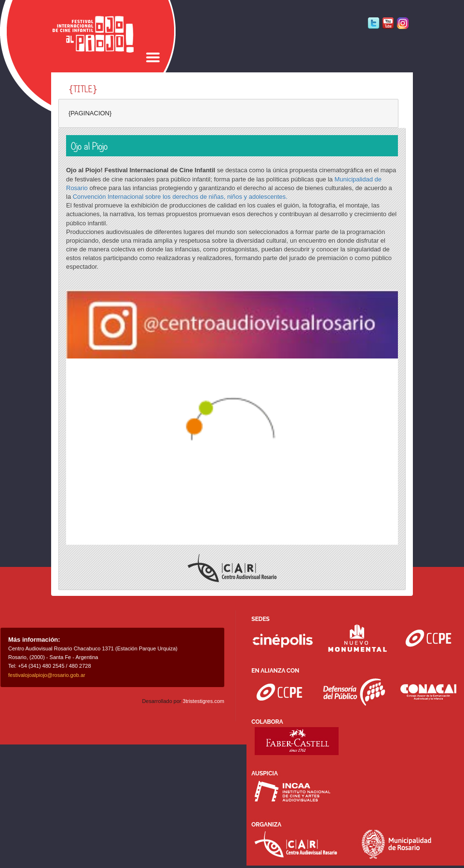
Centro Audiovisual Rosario (232, 568)
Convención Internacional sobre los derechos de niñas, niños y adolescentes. (180, 197)
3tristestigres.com (204, 701)
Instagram (403, 23)
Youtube (388, 23)
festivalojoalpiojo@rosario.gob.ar (47, 675)
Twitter (374, 23)
